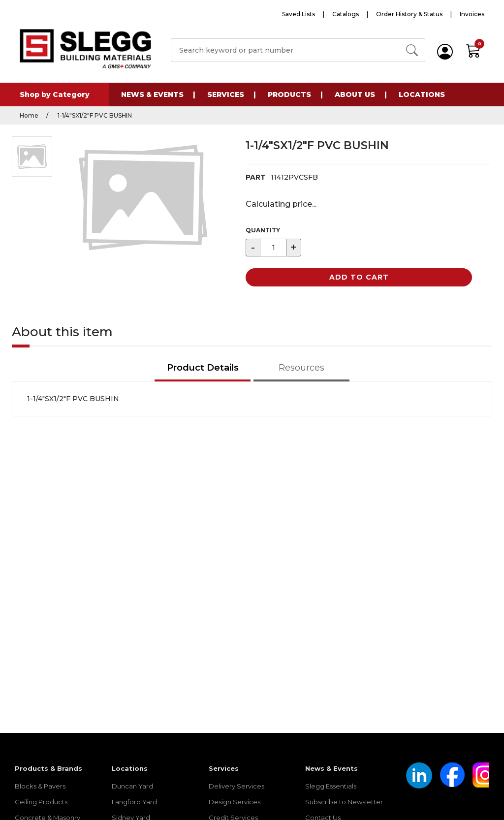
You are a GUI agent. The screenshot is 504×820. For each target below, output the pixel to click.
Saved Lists (299, 14)
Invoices (472, 14)
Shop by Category (55, 95)
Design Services (235, 802)
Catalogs (346, 14)
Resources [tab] (301, 368)
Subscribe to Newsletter (344, 802)
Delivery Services (236, 786)
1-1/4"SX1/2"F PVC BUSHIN (94, 115)
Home (29, 115)
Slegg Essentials (331, 786)
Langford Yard (134, 802)
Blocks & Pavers (40, 786)
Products (289, 95)
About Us (355, 95)
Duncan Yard (132, 786)
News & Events (152, 95)
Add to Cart (359, 277)
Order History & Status (409, 14)
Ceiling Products (41, 802)
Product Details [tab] (203, 368)
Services (226, 95)
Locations (422, 95)
